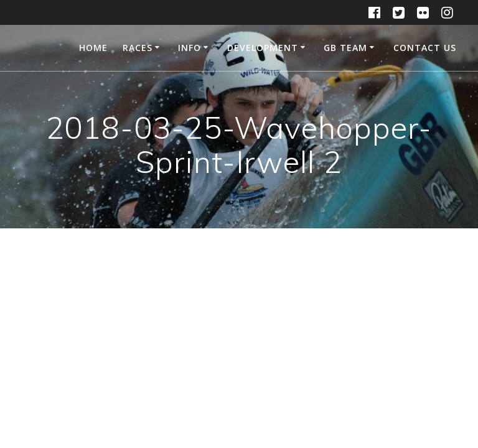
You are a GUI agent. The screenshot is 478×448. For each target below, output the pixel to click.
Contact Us (425, 48)
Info (190, 48)
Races (138, 48)
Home (93, 48)
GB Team (345, 48)
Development (263, 48)
